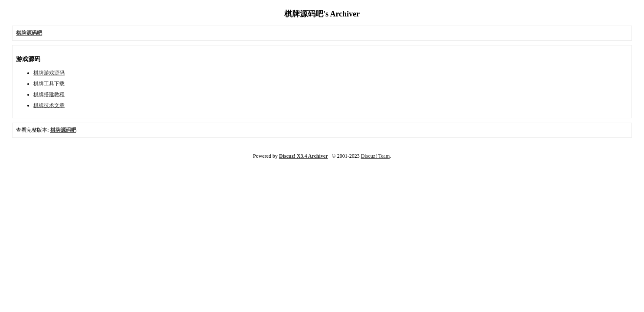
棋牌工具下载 (49, 84)
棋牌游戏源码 (49, 73)
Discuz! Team (376, 156)
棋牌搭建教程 (49, 94)
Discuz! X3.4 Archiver (304, 156)
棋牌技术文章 (49, 105)
